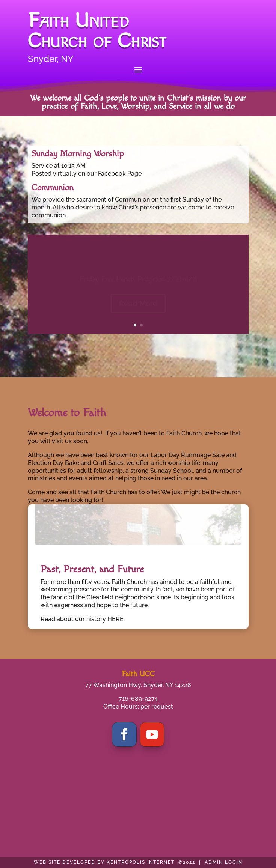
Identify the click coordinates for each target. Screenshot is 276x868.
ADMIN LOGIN (224, 862)
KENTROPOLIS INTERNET (141, 862)
